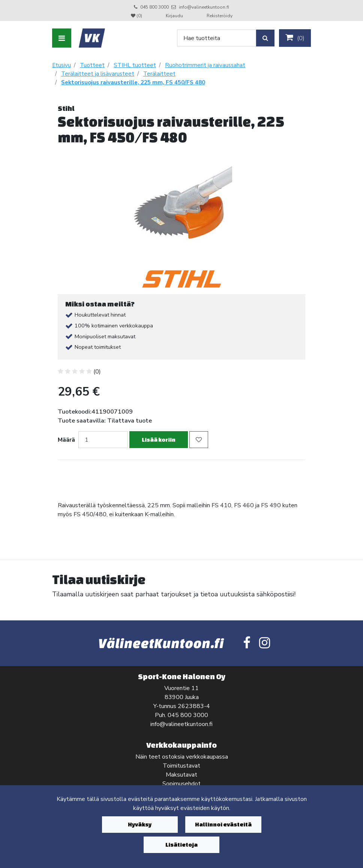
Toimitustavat (181, 766)
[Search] (217, 38)
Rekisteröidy (220, 16)
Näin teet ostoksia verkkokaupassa (182, 757)
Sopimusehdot (181, 784)
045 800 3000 (154, 7)
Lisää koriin (159, 440)
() (295, 38)
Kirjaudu (175, 16)
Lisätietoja (181, 845)
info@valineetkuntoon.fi (204, 7)
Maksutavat (181, 775)
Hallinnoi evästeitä (223, 824)
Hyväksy (140, 824)
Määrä (66, 440)
